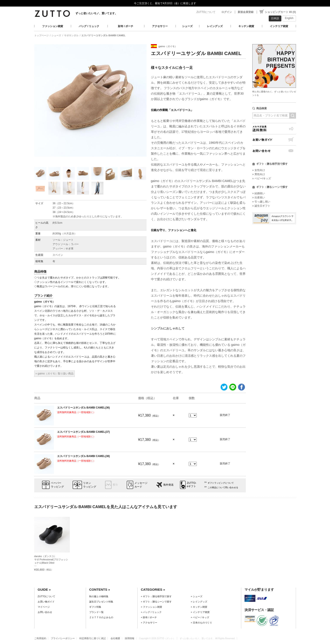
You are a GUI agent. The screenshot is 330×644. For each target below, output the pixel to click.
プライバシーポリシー (63, 638)
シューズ (187, 26)
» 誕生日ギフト (261, 206)
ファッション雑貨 (53, 26)
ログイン (227, 12)
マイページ (44, 607)
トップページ (41, 35)
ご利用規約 (40, 638)
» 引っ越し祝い (261, 202)
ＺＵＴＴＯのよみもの (101, 617)
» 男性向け (259, 174)
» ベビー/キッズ (262, 178)
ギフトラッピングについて (221, 483)
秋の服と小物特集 (99, 596)
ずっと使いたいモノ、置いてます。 (96, 13)
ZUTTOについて (206, 12)
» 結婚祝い (259, 193)
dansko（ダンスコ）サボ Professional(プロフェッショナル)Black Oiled (51, 559)
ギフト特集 (95, 607)
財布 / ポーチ (126, 26)
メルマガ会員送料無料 (274, 129)
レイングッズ (215, 26)
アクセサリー (160, 26)
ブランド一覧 (96, 612)
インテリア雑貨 (279, 26)
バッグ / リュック (89, 26)
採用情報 (130, 638)
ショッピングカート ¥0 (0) (280, 12)
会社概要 (115, 638)
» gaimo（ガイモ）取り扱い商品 (55, 374)
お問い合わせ (274, 151)
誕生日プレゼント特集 (101, 602)
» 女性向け (259, 170)
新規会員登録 (246, 12)
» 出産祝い (259, 197)
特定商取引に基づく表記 (93, 638)
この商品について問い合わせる (223, 487)
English (289, 18)
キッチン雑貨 (246, 26)
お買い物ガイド (274, 140)
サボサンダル (71, 35)
